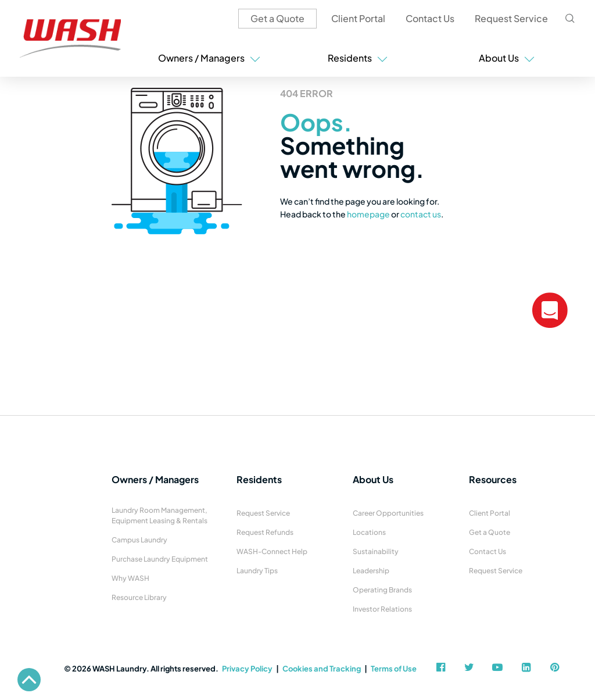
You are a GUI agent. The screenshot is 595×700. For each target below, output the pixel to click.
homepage (368, 214)
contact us (421, 214)
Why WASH (130, 578)
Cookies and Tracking (322, 669)
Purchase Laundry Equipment (160, 559)
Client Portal (358, 18)
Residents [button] (358, 58)
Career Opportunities (388, 513)
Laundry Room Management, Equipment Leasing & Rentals (159, 515)
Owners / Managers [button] (209, 58)
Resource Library (139, 597)
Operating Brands (382, 590)
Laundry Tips (257, 571)
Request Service (511, 18)
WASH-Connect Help (272, 551)
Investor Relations (382, 609)
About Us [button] (507, 58)
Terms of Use (394, 669)
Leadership (371, 571)
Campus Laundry (139, 540)
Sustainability (376, 551)
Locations (369, 532)
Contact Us (430, 18)
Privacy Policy (247, 669)
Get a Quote (277, 18)
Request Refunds (265, 532)
